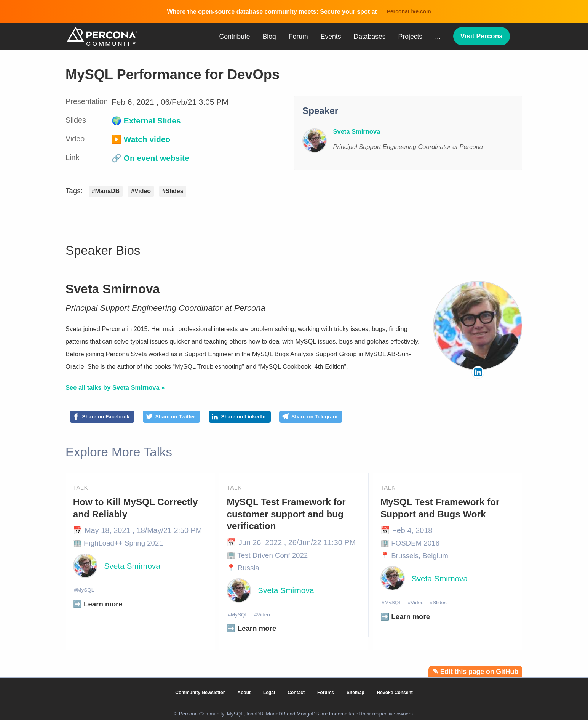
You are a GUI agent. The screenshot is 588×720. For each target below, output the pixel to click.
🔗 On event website (150, 158)
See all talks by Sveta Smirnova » (115, 387)
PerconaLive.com (409, 11)
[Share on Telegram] (359, 418)
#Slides (173, 191)
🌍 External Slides (146, 121)
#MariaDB (106, 191)
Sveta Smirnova (113, 289)
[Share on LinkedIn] (274, 418)
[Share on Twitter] (192, 418)
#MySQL (86, 592)
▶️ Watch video (141, 139)
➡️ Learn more (98, 607)
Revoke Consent (395, 693)
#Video (141, 191)
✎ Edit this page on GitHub (475, 672)
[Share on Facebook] (109, 418)
